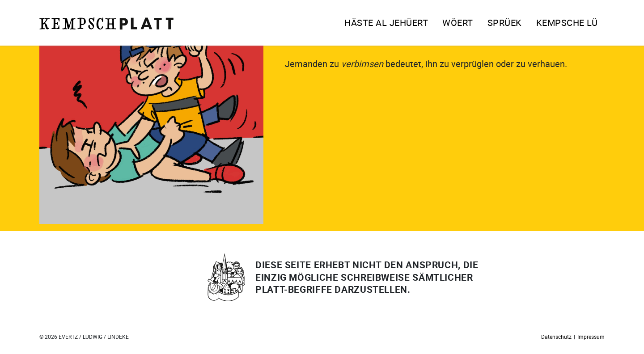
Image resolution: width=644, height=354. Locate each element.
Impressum (591, 337)
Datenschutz (556, 337)
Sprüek (505, 23)
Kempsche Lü (567, 23)
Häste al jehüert (386, 23)
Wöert (458, 23)
